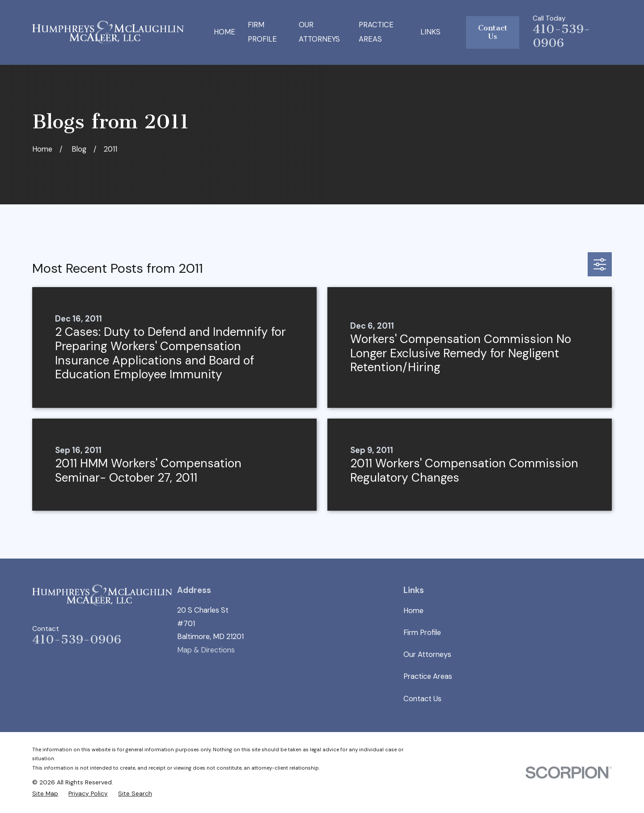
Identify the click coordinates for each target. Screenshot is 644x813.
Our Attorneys (427, 654)
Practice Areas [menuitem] (376, 32)
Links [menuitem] (430, 32)
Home (413, 611)
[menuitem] (45, 794)
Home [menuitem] (225, 32)
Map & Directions (206, 650)
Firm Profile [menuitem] (262, 32)
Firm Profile (422, 633)
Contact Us (493, 32)
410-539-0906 (561, 36)
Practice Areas (428, 676)
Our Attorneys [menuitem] (319, 32)
